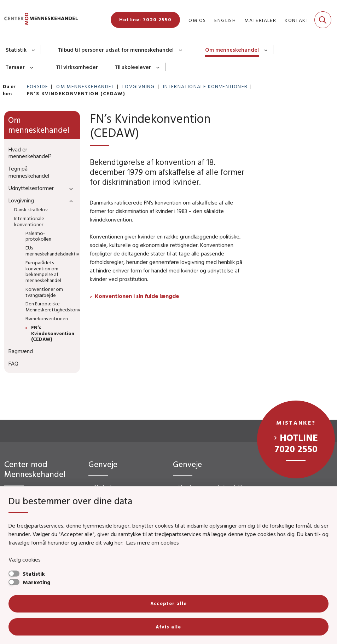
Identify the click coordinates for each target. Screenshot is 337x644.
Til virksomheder (77, 67)
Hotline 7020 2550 (296, 443)
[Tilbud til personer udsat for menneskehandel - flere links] (181, 50)
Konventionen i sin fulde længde (137, 296)
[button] (69, 188)
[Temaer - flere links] (32, 67)
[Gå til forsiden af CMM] (39, 20)
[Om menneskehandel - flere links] (266, 50)
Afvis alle (168, 627)
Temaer (15, 67)
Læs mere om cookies (153, 542)
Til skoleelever (133, 67)
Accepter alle (168, 603)
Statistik (16, 50)
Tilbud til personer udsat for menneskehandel (116, 50)
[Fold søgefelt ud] (323, 20)
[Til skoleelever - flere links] (158, 67)
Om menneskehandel (232, 50)
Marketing (37, 582)
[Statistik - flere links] (34, 50)
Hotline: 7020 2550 (145, 19)
